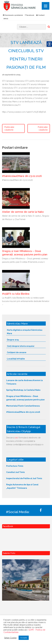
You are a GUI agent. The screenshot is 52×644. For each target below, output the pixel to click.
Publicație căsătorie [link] (9, 128)
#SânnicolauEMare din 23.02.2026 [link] (22, 176)
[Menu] (46, 6)
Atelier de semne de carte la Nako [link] (23, 212)
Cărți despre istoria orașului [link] (21, 346)
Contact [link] (41, 15)
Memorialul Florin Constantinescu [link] (23, 406)
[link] (26, 6)
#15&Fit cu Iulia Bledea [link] (16, 294)
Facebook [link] (30, 15)
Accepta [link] (24, 638)
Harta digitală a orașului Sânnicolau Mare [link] (25, 332)
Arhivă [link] (6, 19)
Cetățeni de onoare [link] (17, 352)
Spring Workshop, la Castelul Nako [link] (23, 390)
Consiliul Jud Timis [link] (15, 472)
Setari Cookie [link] (10, 638)
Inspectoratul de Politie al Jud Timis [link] (24, 478)
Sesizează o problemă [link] (14, 15)
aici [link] (17, 438)
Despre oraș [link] (13, 340)
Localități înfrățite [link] (16, 359)
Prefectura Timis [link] (15, 466)
